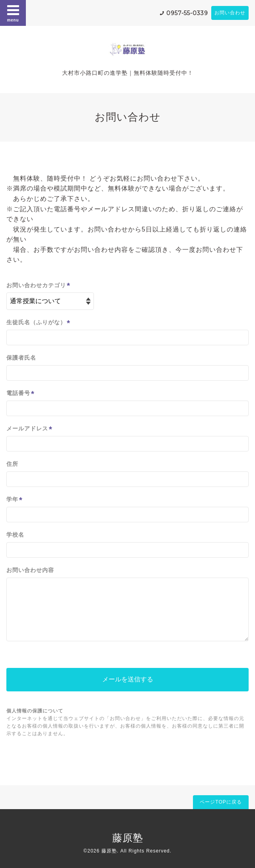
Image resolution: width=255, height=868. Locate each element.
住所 (12, 464)
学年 (15, 500)
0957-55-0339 (187, 13)
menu (13, 13)
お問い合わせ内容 (30, 570)
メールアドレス (29, 429)
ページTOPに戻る (221, 802)
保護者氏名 (21, 358)
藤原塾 (128, 838)
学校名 (15, 535)
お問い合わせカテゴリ (38, 285)
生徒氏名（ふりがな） (38, 323)
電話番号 (20, 394)
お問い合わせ (230, 13)
